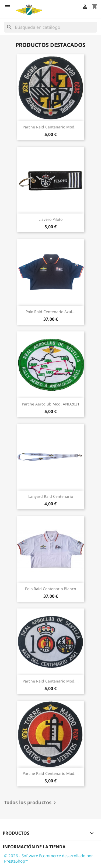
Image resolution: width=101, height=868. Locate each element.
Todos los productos (31, 803)
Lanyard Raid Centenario (51, 496)
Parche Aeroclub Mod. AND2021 (51, 404)
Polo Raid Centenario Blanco (50, 589)
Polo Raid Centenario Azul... (50, 312)
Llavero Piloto (50, 219)
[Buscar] (50, 27)
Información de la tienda (34, 847)
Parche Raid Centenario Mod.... (51, 127)
